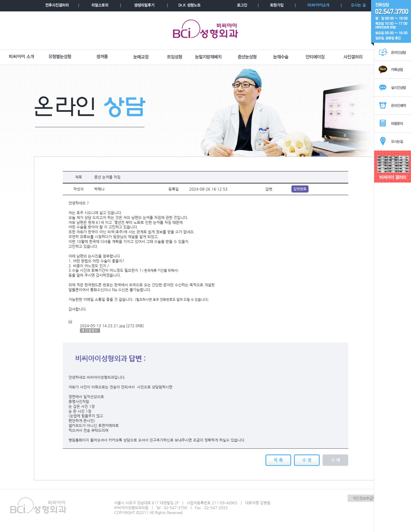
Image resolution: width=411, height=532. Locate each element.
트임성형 (175, 57)
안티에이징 (315, 57)
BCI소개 (21, 57)
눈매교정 (141, 57)
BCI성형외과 (206, 31)
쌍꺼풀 (102, 57)
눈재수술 (281, 57)
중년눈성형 (247, 57)
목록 (278, 460)
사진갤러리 (353, 57)
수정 (307, 460)
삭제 (335, 460)
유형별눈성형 (60, 57)
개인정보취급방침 (366, 498)
